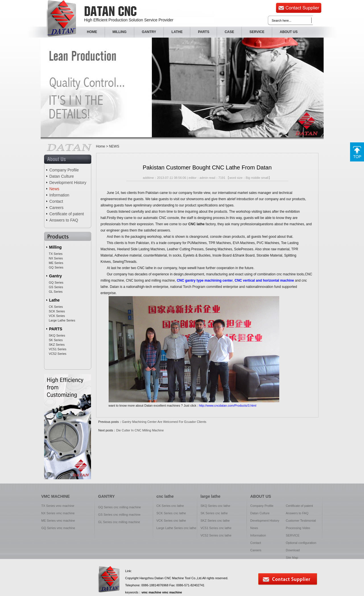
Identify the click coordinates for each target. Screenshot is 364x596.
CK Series (56, 307)
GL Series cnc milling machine (119, 522)
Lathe (54, 300)
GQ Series (56, 267)
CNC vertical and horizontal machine (264, 280)
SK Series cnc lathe (214, 513)
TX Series (56, 254)
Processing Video (298, 528)
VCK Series (57, 316)
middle (256, 178)
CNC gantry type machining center (205, 280)
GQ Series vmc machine (58, 528)
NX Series (56, 258)
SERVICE (257, 32)
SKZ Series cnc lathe (215, 521)
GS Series (56, 287)
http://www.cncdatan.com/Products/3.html (227, 405)
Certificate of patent (67, 214)
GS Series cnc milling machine (119, 515)
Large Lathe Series (62, 320)
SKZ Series (57, 345)
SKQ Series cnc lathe (215, 506)
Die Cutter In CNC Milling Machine (140, 430)
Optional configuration (301, 543)
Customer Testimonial (301, 521)
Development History (68, 183)
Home (101, 146)
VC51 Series (58, 349)
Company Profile (64, 170)
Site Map (292, 558)
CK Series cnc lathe (170, 506)
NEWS (114, 146)
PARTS (204, 32)
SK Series (56, 340)
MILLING (120, 32)
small (265, 178)
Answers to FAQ (64, 220)
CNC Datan (61, 18)
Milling (55, 247)
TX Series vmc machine (58, 506)
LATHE (177, 32)
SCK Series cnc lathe (171, 513)
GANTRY (149, 32)
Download (293, 550)
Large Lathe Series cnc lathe (176, 528)
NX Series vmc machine (58, 513)
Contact (56, 201)
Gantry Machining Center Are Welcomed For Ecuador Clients (164, 422)
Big (248, 178)
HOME (92, 32)
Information (59, 195)
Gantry (56, 276)
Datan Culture (62, 176)
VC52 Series (58, 354)
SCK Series (57, 311)
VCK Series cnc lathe (171, 521)
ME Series (56, 263)
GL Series (56, 292)
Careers (57, 208)
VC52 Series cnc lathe (216, 535)
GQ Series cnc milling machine (119, 507)
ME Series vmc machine (58, 521)
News (54, 189)
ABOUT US (289, 32)
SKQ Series (57, 335)
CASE (229, 32)
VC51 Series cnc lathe (216, 528)
